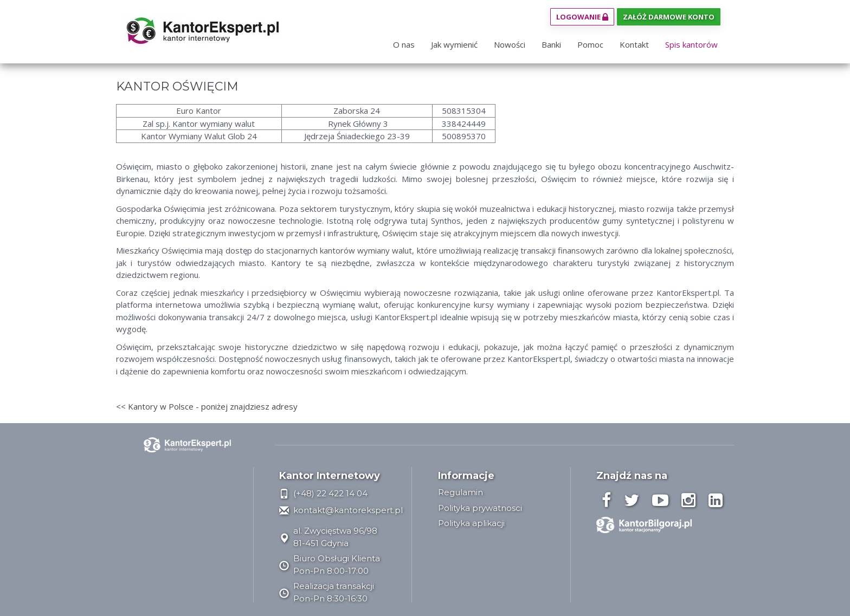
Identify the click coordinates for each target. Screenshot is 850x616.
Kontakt (634, 44)
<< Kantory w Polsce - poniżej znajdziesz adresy (207, 406)
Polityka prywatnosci (480, 508)
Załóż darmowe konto (669, 17)
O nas (404, 44)
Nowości (510, 44)
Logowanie (582, 17)
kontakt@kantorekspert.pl (341, 510)
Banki (551, 44)
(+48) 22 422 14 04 (323, 493)
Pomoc (590, 44)
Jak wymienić (454, 44)
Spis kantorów (691, 44)
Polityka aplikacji (471, 523)
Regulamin (461, 492)
